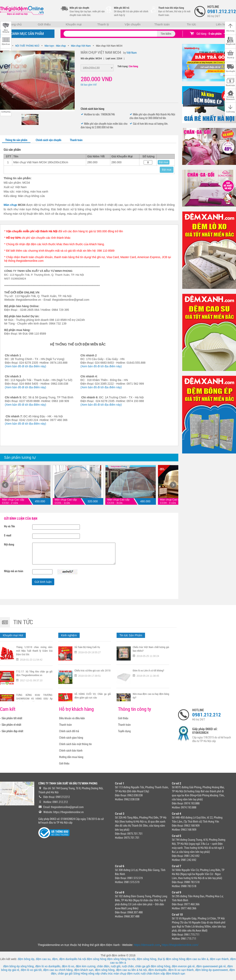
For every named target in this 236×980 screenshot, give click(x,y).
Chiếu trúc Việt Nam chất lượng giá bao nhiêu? (151, 672)
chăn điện (103, 966)
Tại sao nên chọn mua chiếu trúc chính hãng (151, 648)
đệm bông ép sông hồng (18, 966)
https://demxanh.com (147, 945)
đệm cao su (43, 959)
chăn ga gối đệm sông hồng (153, 966)
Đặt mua (164, 162)
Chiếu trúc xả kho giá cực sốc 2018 (92, 693)
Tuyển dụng (124, 731)
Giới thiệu (44, 24)
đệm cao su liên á (197, 959)
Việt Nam (132, 53)
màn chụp (120, 974)
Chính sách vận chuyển (49, 140)
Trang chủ (15, 24)
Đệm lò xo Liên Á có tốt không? (148, 693)
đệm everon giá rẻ (183, 966)
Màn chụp (10, 205)
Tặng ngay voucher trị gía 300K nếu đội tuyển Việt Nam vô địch (34, 648)
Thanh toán (162, 24)
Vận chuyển (133, 24)
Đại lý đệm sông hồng (172, 959)
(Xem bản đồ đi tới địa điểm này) (25, 366)
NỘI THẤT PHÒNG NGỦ (27, 46)
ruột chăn (128, 966)
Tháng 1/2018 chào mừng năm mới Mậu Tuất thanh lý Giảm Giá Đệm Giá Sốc (34, 674)
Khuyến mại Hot (13, 635)
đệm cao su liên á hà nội (131, 970)
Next (173, 485)
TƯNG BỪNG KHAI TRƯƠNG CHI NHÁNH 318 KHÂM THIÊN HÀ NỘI (93, 648)
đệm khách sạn (84, 970)
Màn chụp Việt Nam (81, 46)
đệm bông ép (26, 959)
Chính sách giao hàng (71, 738)
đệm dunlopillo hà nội (73, 959)
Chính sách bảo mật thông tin (75, 744)
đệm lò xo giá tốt (31, 970)
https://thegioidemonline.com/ (180, 945)
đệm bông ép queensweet (211, 970)
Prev (5, 485)
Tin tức (191, 24)
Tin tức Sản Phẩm (131, 635)
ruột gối (115, 966)
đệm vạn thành (219, 959)
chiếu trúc (107, 974)
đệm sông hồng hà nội (121, 959)
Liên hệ (221, 24)
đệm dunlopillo (157, 970)
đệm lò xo (68, 966)
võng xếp (94, 974)
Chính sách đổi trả (69, 731)
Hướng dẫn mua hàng (71, 757)
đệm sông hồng (97, 959)
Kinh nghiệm (69, 635)
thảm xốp (159, 974)
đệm (55, 959)
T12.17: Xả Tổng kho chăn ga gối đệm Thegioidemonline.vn (34, 696)
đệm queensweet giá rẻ (211, 966)
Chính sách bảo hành (71, 751)
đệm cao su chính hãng (58, 970)
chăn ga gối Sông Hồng (73, 974)
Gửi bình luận (43, 582)
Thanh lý (103, 24)
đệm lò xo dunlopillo (48, 966)
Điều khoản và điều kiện (72, 718)
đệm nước (134, 974)
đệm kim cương (86, 966)
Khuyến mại (74, 24)
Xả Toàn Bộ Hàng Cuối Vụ (87, 670)
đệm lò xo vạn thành (181, 970)
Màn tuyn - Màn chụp (55, 46)
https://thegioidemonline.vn (68, 812)
